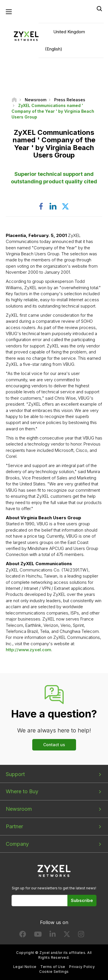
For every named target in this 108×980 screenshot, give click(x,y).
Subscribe (82, 900)
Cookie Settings (54, 972)
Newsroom (19, 809)
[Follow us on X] (67, 935)
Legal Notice (25, 967)
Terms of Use (53, 967)
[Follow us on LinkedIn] (53, 935)
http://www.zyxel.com (29, 650)
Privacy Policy (82, 967)
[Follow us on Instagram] (81, 935)
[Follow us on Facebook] (23, 935)
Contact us (54, 745)
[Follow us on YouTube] (38, 935)
